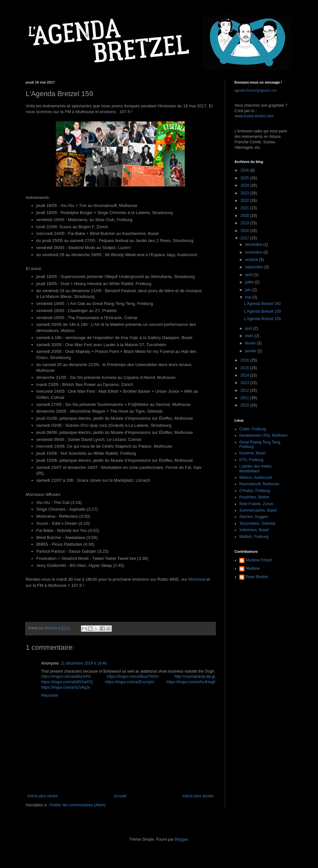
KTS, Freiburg (251, 460)
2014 (245, 375)
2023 (245, 193)
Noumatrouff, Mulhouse (259, 484)
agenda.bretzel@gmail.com (256, 90)
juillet (250, 282)
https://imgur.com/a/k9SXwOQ (67, 682)
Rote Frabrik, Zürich (256, 504)
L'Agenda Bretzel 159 (262, 311)
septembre (255, 267)
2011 (245, 398)
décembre (254, 245)
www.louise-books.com (254, 116)
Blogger (181, 839)
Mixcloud (197, 579)
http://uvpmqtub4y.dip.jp (195, 676)
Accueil (120, 796)
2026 (245, 170)
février (251, 343)
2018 (245, 231)
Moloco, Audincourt (256, 478)
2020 (245, 216)
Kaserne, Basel (252, 453)
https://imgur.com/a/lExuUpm (130, 682)
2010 (245, 405)
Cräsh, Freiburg (253, 429)
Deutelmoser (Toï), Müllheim (263, 435)
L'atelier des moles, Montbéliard (256, 469)
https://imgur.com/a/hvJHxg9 (191, 682)
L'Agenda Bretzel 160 (262, 304)
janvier (251, 351)
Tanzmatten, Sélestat (257, 523)
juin (249, 290)
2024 (245, 185)
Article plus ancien (198, 796)
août (249, 275)
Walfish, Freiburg (254, 537)
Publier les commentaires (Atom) (78, 805)
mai (249, 297)
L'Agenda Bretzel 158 (262, 319)
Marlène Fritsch (259, 560)
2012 (245, 390)
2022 (245, 201)
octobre (252, 260)
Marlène (253, 568)
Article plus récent (43, 796)
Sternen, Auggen (254, 517)
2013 (245, 383)
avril (249, 328)
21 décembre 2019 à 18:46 (84, 663)
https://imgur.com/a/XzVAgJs (66, 687)
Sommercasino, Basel (258, 510)
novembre (254, 252)
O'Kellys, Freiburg (255, 491)
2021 (245, 208)
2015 (245, 368)
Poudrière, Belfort (254, 497)
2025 (245, 178)
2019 (245, 223)
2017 (245, 238)
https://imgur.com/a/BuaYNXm (133, 676)
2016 (245, 360)
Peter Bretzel (257, 577)
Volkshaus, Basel (254, 530)
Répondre (50, 695)
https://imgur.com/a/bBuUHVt (66, 676)
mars (250, 336)
